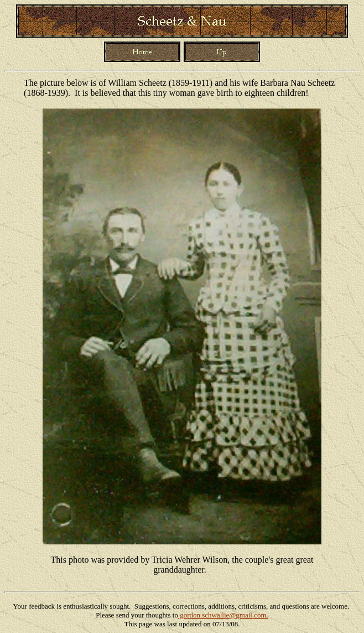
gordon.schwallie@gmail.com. (223, 615)
